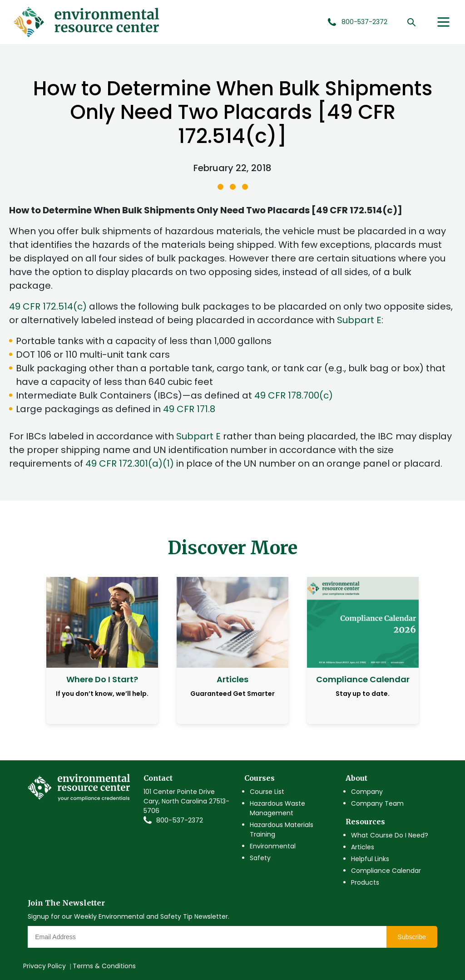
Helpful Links (370, 859)
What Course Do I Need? (390, 835)
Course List (267, 792)
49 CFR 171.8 (189, 409)
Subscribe (412, 937)
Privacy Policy (45, 966)
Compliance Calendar (386, 871)
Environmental (273, 846)
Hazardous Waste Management (277, 808)
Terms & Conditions (104, 966)
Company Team (377, 803)
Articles (363, 847)
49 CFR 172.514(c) (48, 306)
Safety (260, 858)
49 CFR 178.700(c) (294, 395)
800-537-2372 (180, 820)
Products (365, 882)
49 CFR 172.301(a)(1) (130, 463)
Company (367, 792)
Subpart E (359, 320)
